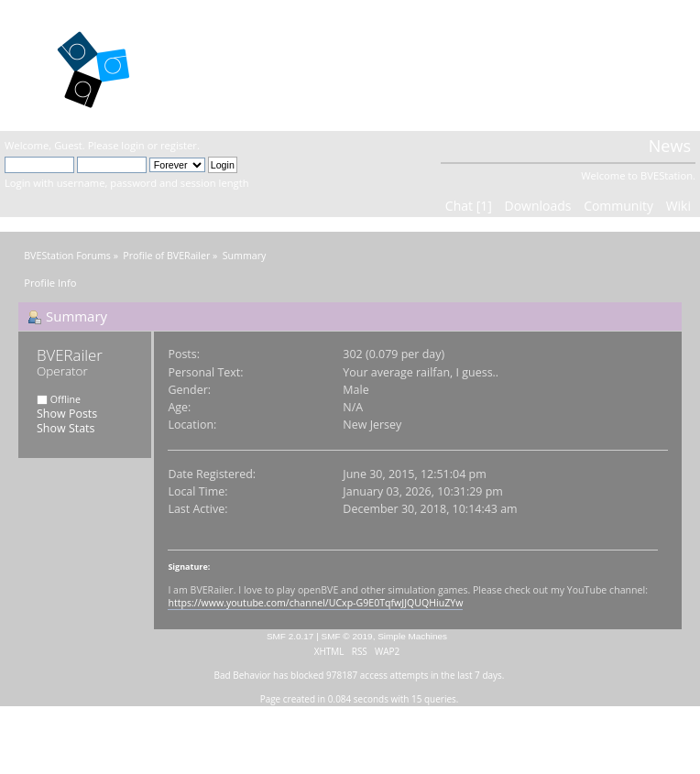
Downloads (537, 206)
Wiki (678, 206)
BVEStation (236, 65)
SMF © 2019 (347, 636)
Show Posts (67, 414)
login (132, 145)
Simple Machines (412, 636)
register (179, 145)
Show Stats (66, 428)
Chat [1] (469, 206)
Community (618, 206)
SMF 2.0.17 (290, 636)
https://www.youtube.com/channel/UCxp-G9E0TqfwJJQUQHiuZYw (315, 603)
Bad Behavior (243, 675)
